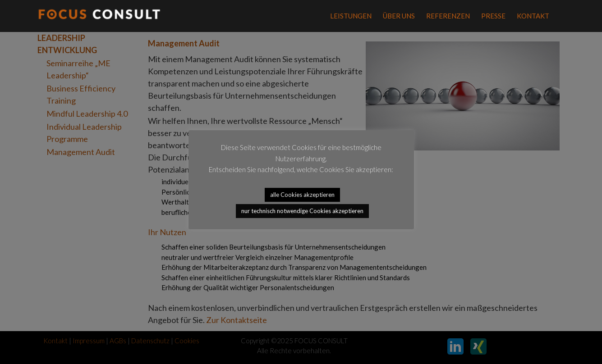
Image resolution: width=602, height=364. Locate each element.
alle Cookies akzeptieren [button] (302, 195)
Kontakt (533, 16)
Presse (493, 16)
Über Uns (399, 16)
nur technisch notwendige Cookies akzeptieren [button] (302, 211)
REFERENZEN (448, 16)
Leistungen (351, 16)
